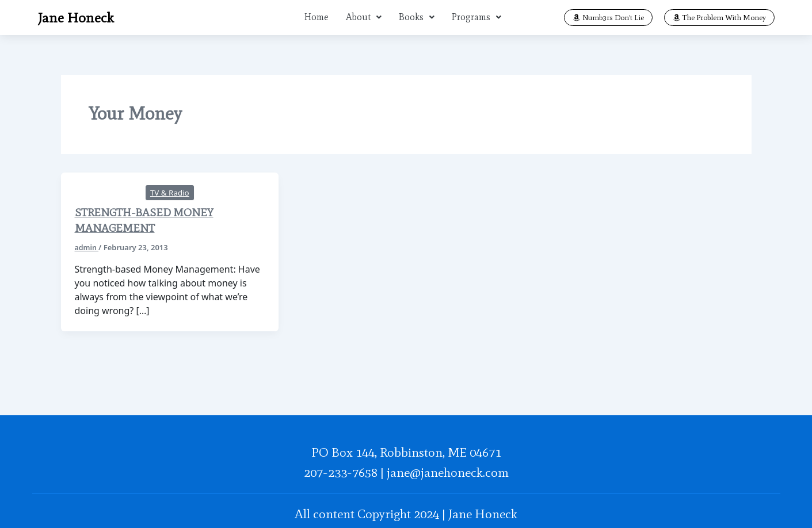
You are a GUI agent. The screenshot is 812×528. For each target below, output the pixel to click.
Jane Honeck (73, 16)
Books (417, 16)
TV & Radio (169, 187)
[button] (364, 16)
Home (317, 16)
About (364, 16)
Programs (476, 16)
